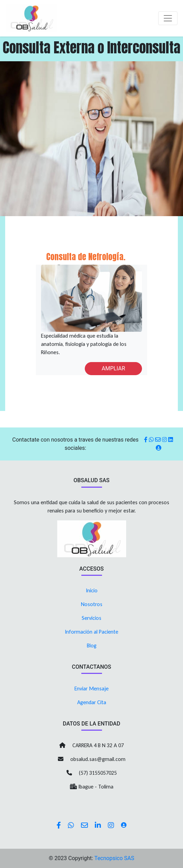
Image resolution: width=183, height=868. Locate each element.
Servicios (91, 618)
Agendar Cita (92, 702)
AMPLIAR (113, 368)
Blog (92, 645)
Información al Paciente (91, 632)
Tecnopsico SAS (114, 858)
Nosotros (92, 604)
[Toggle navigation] (168, 18)
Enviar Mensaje (91, 689)
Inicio (92, 590)
